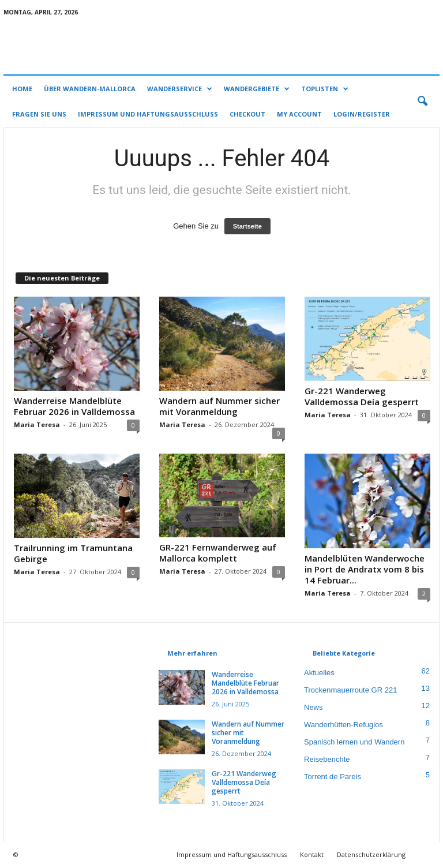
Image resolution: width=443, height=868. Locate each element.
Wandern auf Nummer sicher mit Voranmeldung (219, 406)
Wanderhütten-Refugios (343, 725)
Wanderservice (180, 89)
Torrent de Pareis (333, 777)
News (314, 707)
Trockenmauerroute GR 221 (350, 690)
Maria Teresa (37, 424)
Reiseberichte (327, 759)
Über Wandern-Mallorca (90, 89)
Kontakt (312, 854)
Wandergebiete (257, 89)
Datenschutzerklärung (371, 854)
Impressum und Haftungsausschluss (148, 114)
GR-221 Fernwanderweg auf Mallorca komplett (218, 553)
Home (22, 89)
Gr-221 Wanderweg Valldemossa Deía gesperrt (362, 396)
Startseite (247, 226)
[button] (422, 102)
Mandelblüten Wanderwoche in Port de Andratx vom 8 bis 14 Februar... (365, 569)
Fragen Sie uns (39, 114)
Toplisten (325, 89)
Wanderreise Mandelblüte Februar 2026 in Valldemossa (74, 406)
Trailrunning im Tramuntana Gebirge (73, 553)
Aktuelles (319, 673)
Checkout (247, 114)
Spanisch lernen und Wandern (354, 742)
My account (299, 114)
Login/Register (362, 114)
